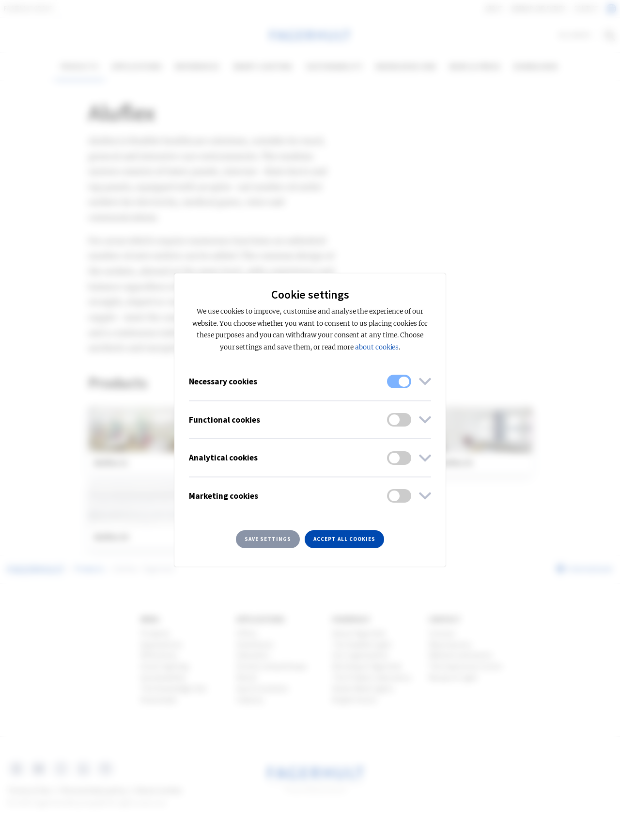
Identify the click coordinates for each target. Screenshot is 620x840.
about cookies (377, 347)
